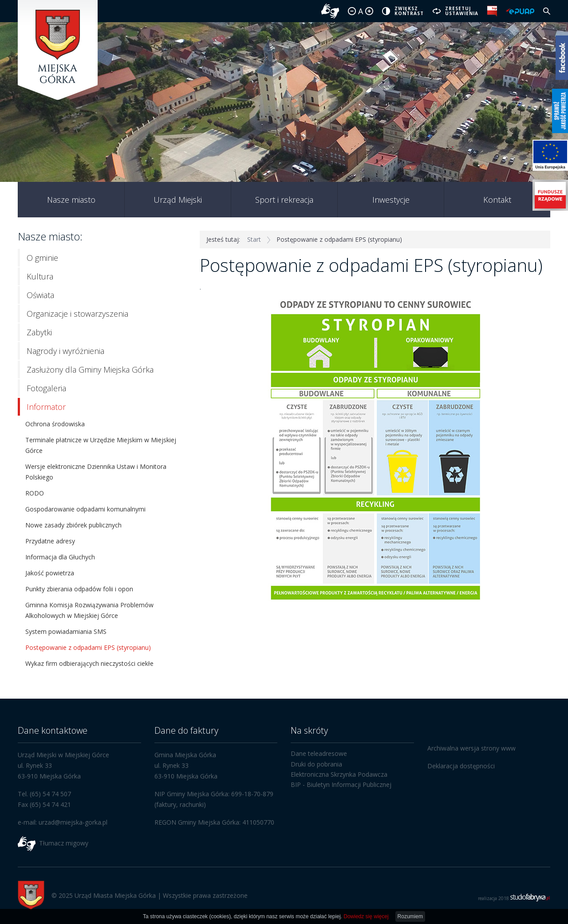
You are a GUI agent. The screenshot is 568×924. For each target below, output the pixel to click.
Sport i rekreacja (284, 200)
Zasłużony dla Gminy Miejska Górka (90, 370)
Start (254, 239)
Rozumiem (410, 916)
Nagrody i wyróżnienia (65, 351)
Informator (46, 407)
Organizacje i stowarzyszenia (77, 314)
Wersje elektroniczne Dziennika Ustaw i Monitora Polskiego (96, 472)
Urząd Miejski (178, 200)
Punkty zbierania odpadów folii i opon (79, 589)
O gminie (42, 258)
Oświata (40, 295)
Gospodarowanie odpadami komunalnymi (85, 509)
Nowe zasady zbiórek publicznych (73, 525)
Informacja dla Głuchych (60, 557)
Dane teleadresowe (319, 753)
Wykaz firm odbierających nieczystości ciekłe (89, 663)
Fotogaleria (46, 388)
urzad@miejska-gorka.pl (73, 822)
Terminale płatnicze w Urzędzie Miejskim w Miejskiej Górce (101, 445)
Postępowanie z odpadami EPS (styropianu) (88, 647)
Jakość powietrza (50, 573)
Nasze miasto (71, 200)
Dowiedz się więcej (366, 916)
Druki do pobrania (316, 764)
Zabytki (39, 332)
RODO (35, 493)
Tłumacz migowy (64, 843)
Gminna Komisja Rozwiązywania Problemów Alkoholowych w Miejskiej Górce (89, 610)
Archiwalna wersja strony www (471, 748)
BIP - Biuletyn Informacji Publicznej (341, 784)
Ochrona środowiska (55, 424)
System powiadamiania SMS (66, 631)
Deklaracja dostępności (461, 766)
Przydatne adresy (50, 541)
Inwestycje (391, 200)
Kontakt (497, 200)
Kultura (40, 276)
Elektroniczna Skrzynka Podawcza (339, 774)
